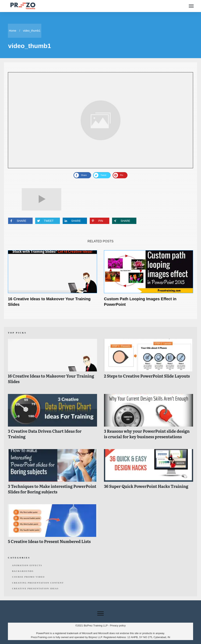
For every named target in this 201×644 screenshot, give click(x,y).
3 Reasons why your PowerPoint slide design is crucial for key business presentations (149, 419)
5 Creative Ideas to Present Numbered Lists (52, 526)
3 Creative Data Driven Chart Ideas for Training (52, 419)
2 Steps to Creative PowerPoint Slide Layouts (149, 363)
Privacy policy (118, 626)
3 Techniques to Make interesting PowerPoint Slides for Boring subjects (52, 474)
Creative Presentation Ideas (35, 588)
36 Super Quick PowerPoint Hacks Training (149, 474)
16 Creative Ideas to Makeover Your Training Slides (52, 363)
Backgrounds (23, 571)
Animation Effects (27, 565)
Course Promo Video (28, 577)
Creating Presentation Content (38, 583)
